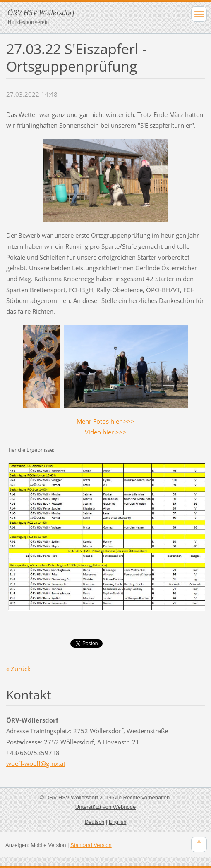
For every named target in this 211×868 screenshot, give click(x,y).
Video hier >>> (106, 432)
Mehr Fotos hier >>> (105, 421)
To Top (199, 844)
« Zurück (18, 669)
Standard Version (91, 845)
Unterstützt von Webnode (105, 807)
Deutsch (95, 822)
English (118, 822)
